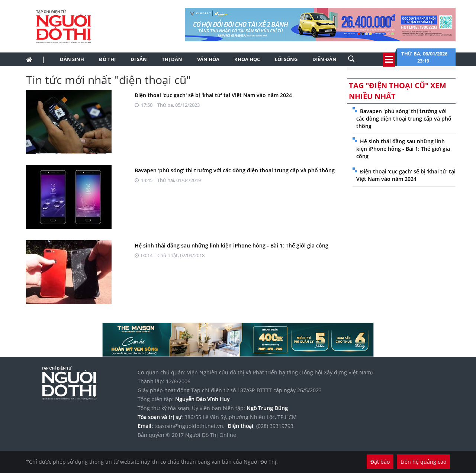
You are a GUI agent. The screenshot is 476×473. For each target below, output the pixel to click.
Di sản (139, 59)
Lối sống (286, 59)
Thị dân (172, 59)
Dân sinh (72, 59)
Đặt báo (380, 462)
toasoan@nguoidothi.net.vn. (189, 426)
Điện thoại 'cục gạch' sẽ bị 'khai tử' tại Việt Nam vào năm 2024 (213, 95)
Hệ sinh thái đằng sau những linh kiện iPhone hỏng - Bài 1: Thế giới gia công (231, 245)
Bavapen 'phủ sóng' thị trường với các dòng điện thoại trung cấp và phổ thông (235, 170)
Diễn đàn (324, 59)
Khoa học (247, 59)
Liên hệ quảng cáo (423, 462)
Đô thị (107, 59)
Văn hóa (208, 59)
